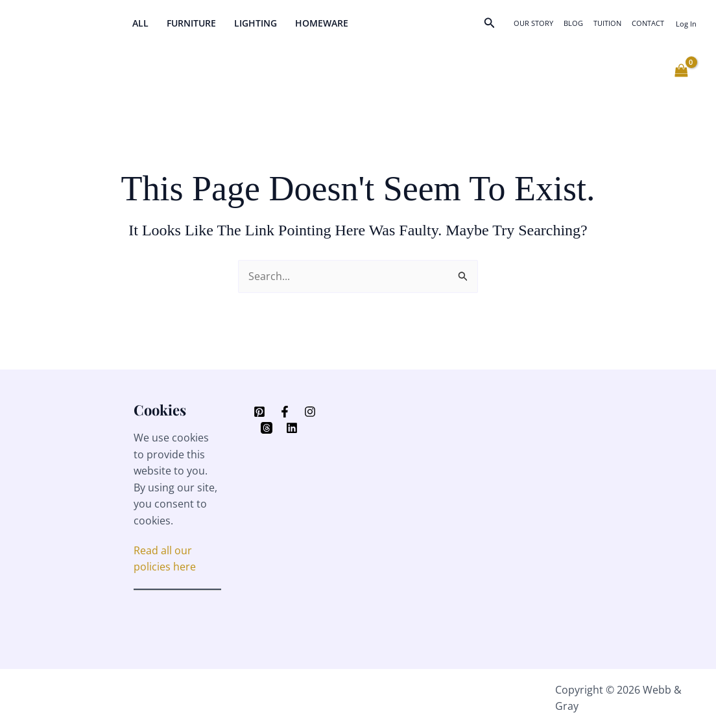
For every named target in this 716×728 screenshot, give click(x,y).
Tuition (607, 23)
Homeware (322, 23)
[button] (490, 23)
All (140, 23)
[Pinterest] (259, 412)
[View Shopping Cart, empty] (681, 71)
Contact (648, 23)
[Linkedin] (292, 428)
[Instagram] (310, 412)
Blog (573, 23)
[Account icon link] (686, 24)
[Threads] (267, 428)
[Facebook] (285, 412)
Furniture (191, 23)
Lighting (256, 23)
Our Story (533, 23)
